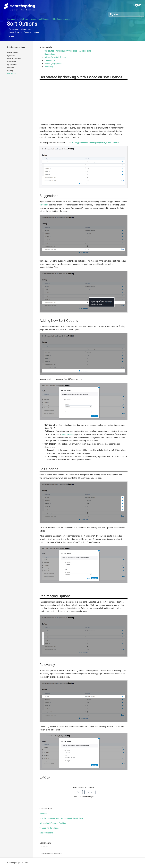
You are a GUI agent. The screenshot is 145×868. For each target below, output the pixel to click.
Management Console (40, 19)
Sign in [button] (137, 5)
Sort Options (12, 74)
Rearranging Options (53, 64)
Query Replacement (14, 59)
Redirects (11, 68)
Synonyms (11, 56)
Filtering (10, 71)
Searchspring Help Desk (17, 19)
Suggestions (50, 54)
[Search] (126, 14)
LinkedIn (48, 777)
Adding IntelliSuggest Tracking (53, 823)
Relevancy (49, 67)
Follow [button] (12, 37)
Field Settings (68, 434)
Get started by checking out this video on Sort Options (68, 51)
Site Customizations (61, 19)
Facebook (41, 777)
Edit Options (50, 60)
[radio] (77, 792)
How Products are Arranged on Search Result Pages (62, 818)
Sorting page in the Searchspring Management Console (95, 143)
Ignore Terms (12, 65)
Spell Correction (46, 833)
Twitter (45, 777)
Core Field (44, 205)
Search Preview (13, 53)
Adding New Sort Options (55, 57)
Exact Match (12, 62)
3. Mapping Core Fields (50, 828)
